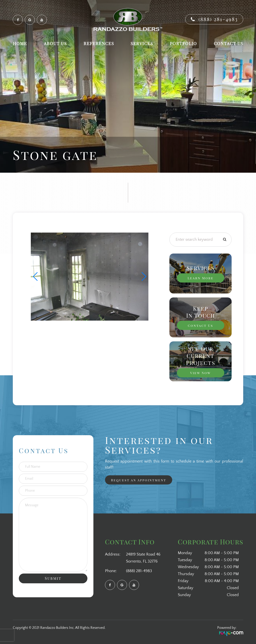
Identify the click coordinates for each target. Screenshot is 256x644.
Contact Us (228, 43)
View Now (200, 373)
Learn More (200, 278)
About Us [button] (55, 43)
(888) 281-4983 (218, 19)
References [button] (99, 43)
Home (20, 43)
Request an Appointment (141, 480)
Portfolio (183, 43)
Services (142, 43)
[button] (144, 276)
